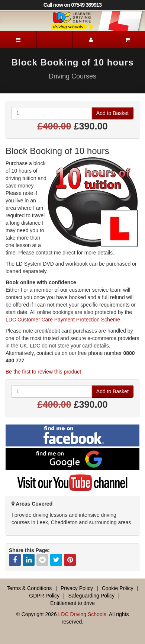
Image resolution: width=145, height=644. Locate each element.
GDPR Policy (44, 596)
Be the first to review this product (43, 372)
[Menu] (18, 40)
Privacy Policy (77, 588)
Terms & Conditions (29, 588)
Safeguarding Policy (92, 596)
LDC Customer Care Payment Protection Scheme (63, 320)
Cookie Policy (118, 588)
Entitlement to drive (72, 603)
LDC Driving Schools (82, 614)
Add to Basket (112, 113)
